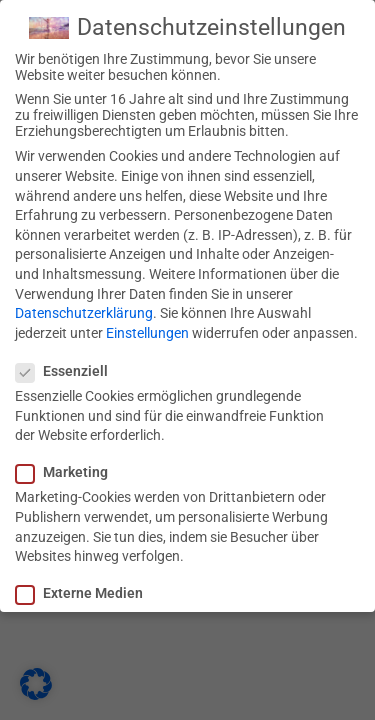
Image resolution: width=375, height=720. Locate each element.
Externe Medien (85, 593)
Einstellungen (147, 333)
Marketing (68, 472)
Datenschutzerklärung (84, 313)
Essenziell (68, 371)
